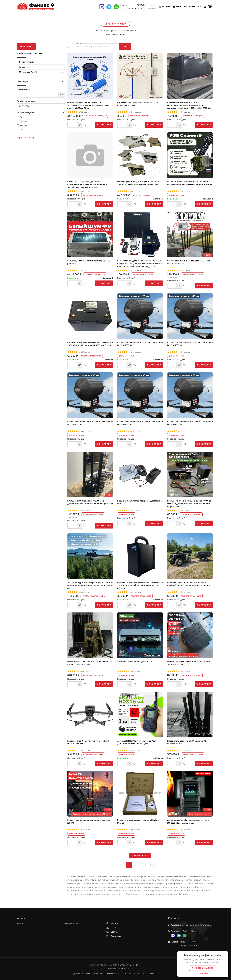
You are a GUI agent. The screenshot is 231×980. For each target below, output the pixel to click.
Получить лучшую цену (96, 116)
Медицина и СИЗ (28, 72)
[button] (69, 47)
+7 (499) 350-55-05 (145, 5)
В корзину (104, 125)
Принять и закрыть (203, 968)
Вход (201, 7)
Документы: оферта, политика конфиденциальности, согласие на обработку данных (115, 974)
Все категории (26, 62)
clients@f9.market (145, 8)
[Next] (156, 865)
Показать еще (140, 855)
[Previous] (124, 865)
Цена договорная (176, 195)
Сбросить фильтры (26, 138)
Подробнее (203, 973)
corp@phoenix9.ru (188, 945)
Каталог (164, 7)
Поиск (78, 43)
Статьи (189, 7)
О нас (177, 7)
